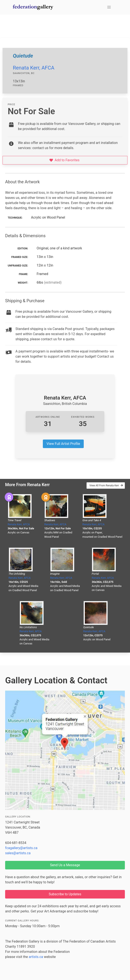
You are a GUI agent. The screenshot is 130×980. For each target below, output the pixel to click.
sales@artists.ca (18, 853)
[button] (109, 7)
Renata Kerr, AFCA (34, 68)
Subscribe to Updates (65, 894)
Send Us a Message (65, 865)
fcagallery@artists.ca (21, 848)
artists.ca (36, 957)
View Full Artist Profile (63, 444)
